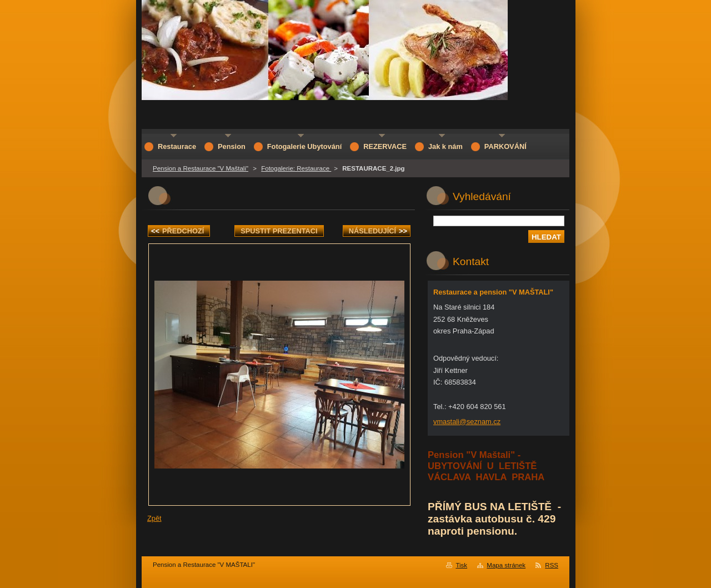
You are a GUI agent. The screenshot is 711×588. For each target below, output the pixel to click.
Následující (378, 231)
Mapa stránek (506, 565)
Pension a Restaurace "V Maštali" (201, 168)
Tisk (461, 565)
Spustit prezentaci (279, 231)
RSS (552, 565)
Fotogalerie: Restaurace (296, 168)
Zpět (154, 518)
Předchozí (177, 231)
